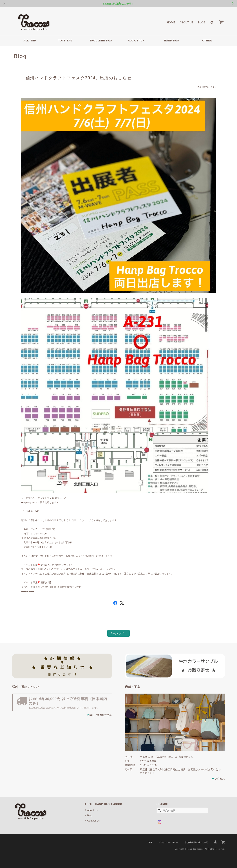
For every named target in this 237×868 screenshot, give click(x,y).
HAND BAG (172, 41)
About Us (187, 23)
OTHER (207, 41)
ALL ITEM (30, 41)
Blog (202, 23)
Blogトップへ (118, 633)
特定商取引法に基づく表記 (196, 842)
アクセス (220, 779)
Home (171, 23)
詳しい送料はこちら (101, 715)
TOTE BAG (65, 41)
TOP (150, 842)
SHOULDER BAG (101, 41)
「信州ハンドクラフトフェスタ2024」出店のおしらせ (76, 78)
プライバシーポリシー (168, 842)
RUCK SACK (136, 41)
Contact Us (93, 821)
